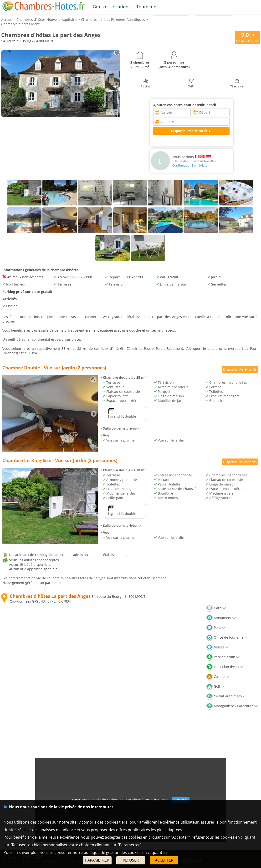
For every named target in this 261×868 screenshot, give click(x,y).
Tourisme (146, 7)
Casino (218, 677)
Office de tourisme (227, 637)
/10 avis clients (247, 37)
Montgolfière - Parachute (232, 706)
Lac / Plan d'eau (225, 667)
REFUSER (131, 860)
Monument (221, 618)
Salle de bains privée (121, 428)
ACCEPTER (164, 860)
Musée (218, 647)
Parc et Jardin (223, 657)
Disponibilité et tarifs (240, 369)
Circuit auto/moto (226, 696)
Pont (216, 628)
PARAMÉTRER (97, 860)
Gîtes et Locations (112, 7)
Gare (216, 608)
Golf (215, 686)
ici (165, 852)
